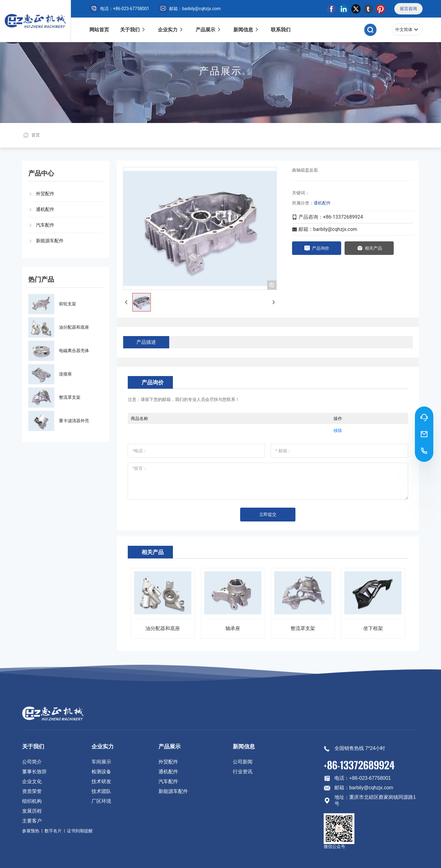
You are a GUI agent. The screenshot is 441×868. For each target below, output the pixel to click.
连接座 (65, 374)
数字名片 (53, 831)
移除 (338, 430)
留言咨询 (408, 9)
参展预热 (31, 831)
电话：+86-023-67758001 (119, 9)
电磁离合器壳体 (74, 351)
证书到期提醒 (80, 831)
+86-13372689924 (359, 765)
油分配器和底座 (74, 327)
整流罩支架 (70, 397)
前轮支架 (68, 304)
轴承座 (233, 628)
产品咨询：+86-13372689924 (331, 217)
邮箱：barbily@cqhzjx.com (190, 9)
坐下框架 (373, 628)
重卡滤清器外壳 (74, 421)
